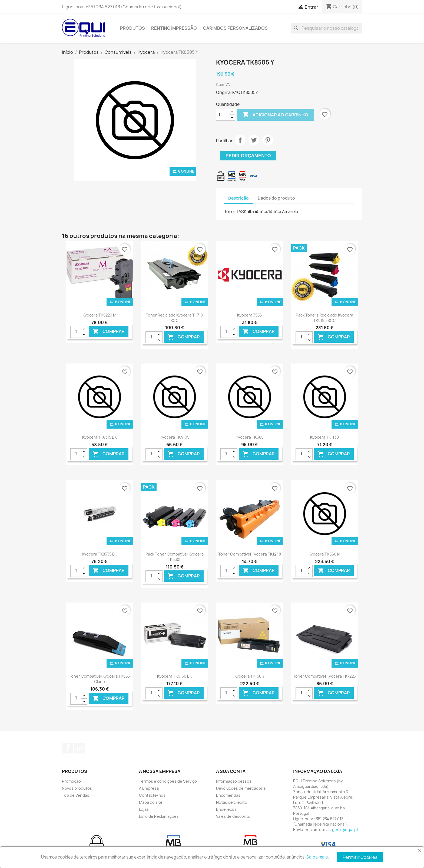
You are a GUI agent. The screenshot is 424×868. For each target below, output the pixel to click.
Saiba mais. (318, 857)
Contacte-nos (152, 795)
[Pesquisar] (326, 28)
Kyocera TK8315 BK (100, 437)
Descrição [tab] (239, 198)
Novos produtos (77, 788)
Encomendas (228, 795)
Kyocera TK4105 (175, 437)
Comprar (109, 332)
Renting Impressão (174, 28)
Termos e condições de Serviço (168, 781)
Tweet (254, 140)
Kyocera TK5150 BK (175, 676)
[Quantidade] (223, 115)
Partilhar (240, 140)
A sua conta (231, 771)
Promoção (71, 781)
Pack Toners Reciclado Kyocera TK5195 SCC (324, 318)
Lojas (144, 809)
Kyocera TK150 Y (249, 676)
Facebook (68, 748)
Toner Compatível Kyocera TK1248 (250, 554)
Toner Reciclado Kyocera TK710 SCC (174, 318)
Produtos (132, 28)
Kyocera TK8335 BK (100, 554)
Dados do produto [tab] (276, 198)
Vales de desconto (233, 816)
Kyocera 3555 (249, 315)
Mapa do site (151, 802)
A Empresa (149, 788)
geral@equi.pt (345, 830)
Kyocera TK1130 (324, 437)
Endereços (226, 809)
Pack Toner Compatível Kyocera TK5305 (175, 557)
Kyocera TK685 (250, 437)
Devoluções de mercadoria (241, 788)
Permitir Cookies (360, 857)
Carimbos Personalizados (235, 28)
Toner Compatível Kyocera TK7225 (324, 676)
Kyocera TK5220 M (99, 315)
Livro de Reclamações (159, 816)
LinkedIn (80, 748)
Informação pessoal (234, 781)
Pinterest (268, 140)
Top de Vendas (76, 795)
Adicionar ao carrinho (275, 115)
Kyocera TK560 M (324, 554)
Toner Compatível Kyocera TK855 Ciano (99, 679)
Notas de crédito (232, 802)
